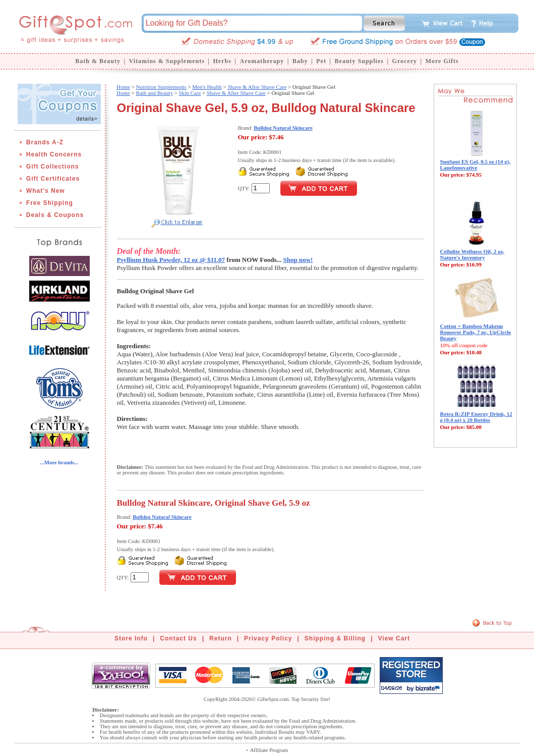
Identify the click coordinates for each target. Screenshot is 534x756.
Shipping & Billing (335, 638)
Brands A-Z (45, 142)
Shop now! (298, 260)
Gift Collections (53, 167)
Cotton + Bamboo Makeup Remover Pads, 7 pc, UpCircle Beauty (476, 332)
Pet (321, 61)
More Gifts (442, 61)
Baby (300, 61)
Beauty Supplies (359, 61)
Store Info (131, 638)
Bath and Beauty (155, 93)
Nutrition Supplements (161, 87)
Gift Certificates (53, 179)
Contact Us (178, 638)
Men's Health (207, 87)
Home (123, 87)
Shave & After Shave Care (257, 87)
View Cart (394, 638)
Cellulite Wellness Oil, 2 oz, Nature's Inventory (472, 254)
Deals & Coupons (55, 215)
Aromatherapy (262, 61)
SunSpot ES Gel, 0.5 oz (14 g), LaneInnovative (476, 165)
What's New (46, 191)
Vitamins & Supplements (167, 61)
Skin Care (190, 93)
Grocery (405, 61)
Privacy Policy (268, 638)
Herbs (222, 61)
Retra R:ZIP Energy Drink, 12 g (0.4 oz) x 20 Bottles (476, 417)
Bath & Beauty (98, 61)
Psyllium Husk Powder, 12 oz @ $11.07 (171, 260)
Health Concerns (54, 154)
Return (221, 638)
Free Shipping (50, 203)
